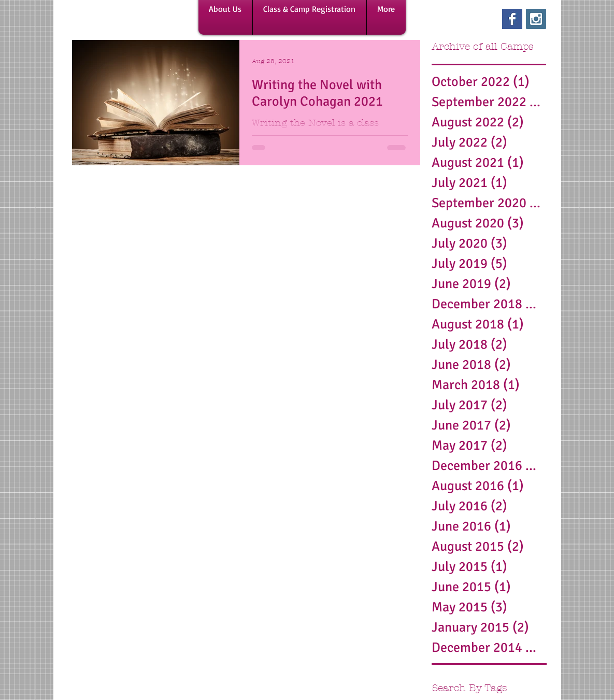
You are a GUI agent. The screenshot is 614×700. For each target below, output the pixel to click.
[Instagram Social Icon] (536, 19)
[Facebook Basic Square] (512, 19)
